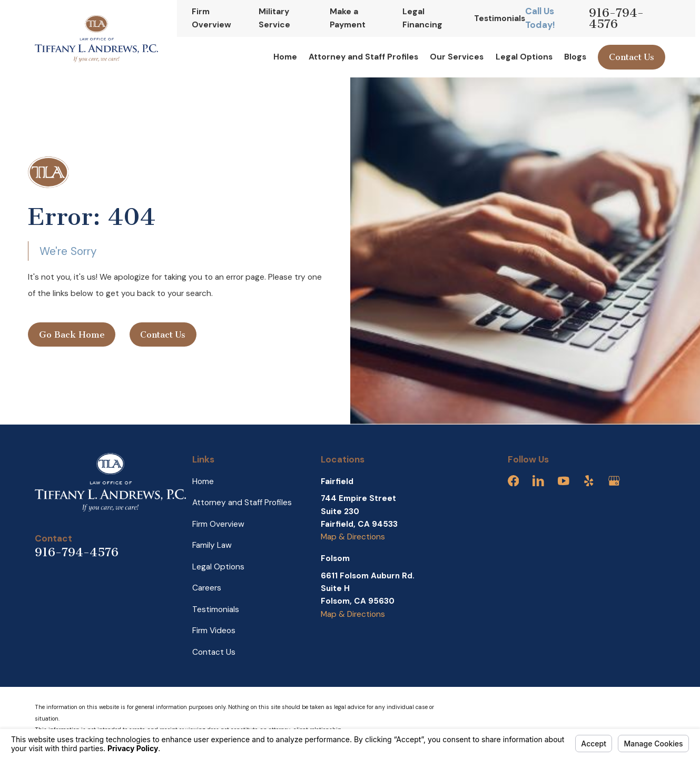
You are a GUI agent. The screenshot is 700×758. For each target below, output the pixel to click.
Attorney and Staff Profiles (242, 503)
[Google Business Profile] (614, 481)
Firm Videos (214, 631)
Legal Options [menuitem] (524, 57)
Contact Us (632, 57)
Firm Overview (218, 524)
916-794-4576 (616, 19)
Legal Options (218, 567)
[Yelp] (589, 481)
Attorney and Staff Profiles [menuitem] (363, 57)
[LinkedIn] (538, 481)
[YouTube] (564, 481)
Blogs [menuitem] (575, 57)
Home (203, 481)
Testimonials (500, 18)
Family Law (212, 545)
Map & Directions (353, 537)
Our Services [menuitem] (457, 57)
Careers (207, 588)
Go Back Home (72, 335)
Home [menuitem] (285, 57)
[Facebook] (514, 481)
